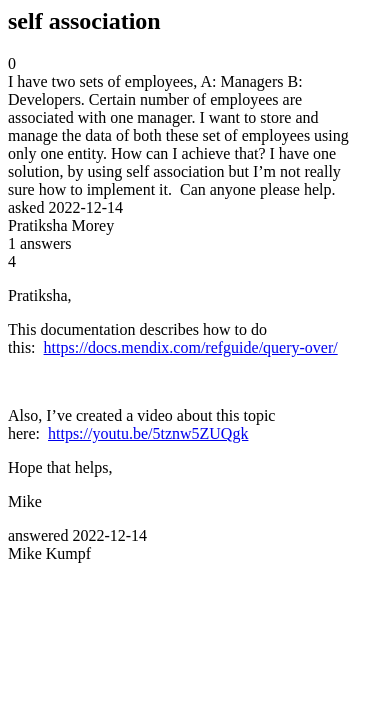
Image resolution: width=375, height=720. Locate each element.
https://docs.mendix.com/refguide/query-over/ (191, 347)
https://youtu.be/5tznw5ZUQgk (148, 433)
